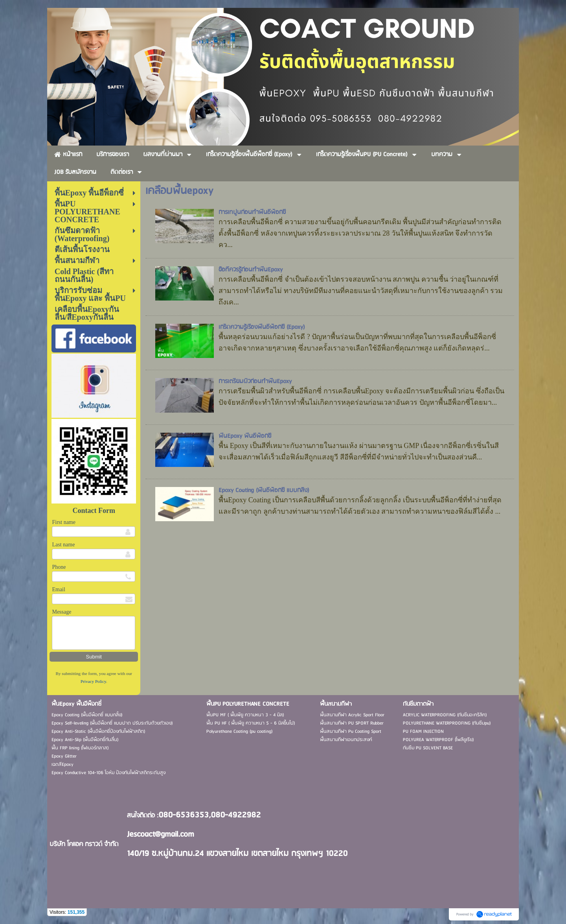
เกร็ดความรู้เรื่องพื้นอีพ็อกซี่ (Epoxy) (262, 327)
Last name (63, 545)
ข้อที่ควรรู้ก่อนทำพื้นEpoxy (251, 270)
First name (64, 522)
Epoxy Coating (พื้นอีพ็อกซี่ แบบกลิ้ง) (264, 491)
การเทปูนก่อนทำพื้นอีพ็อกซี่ (252, 212)
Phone (59, 567)
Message (62, 612)
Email (58, 589)
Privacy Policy (93, 681)
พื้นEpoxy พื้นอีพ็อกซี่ (245, 436)
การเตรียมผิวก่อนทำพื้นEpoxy (255, 382)
